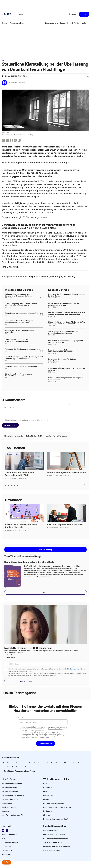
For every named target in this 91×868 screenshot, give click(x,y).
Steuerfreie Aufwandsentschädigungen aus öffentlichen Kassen (66, 341)
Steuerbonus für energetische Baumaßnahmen (24, 313)
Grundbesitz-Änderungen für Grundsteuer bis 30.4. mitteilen (67, 369)
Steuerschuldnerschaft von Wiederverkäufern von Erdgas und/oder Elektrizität (67, 323)
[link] (5, 23)
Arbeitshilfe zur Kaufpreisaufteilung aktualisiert (19, 331)
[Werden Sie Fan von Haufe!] (7, 830)
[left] (80, 485)
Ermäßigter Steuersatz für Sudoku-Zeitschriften (62, 360)
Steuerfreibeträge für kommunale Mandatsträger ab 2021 (18, 375)
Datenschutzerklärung (78, 669)
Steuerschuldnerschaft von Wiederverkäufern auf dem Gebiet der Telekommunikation (67, 314)
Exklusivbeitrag (13, 454)
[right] (84, 485)
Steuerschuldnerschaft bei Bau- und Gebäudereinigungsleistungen (63, 332)
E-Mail (20, 718)
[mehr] (85, 23)
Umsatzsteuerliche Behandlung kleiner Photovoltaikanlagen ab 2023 (21, 322)
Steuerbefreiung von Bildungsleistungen (21, 366)
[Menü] (20, 14)
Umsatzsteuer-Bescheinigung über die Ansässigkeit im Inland (64, 304)
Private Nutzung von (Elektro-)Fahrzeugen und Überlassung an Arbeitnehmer (24, 358)
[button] (84, 14)
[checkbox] (3, 420)
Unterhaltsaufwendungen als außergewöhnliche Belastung (17, 341)
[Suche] (73, 14)
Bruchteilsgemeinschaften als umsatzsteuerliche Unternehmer (61, 351)
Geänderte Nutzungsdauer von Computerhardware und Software (19, 295)
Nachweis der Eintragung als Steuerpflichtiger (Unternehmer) (67, 295)
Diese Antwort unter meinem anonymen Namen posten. (27, 420)
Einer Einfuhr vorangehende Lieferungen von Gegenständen (66, 379)
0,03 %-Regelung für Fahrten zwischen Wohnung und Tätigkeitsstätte (21, 305)
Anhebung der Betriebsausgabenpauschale (22, 349)
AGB (33, 669)
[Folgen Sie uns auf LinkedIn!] (3, 830)
